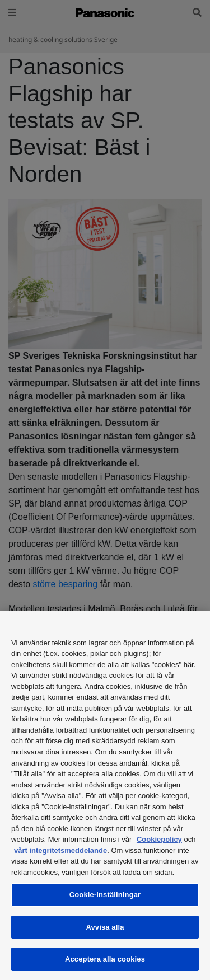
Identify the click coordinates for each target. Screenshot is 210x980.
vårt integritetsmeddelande (60, 850)
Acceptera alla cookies (105, 959)
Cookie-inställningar (105, 895)
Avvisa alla (105, 927)
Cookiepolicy (159, 839)
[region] (105, 795)
